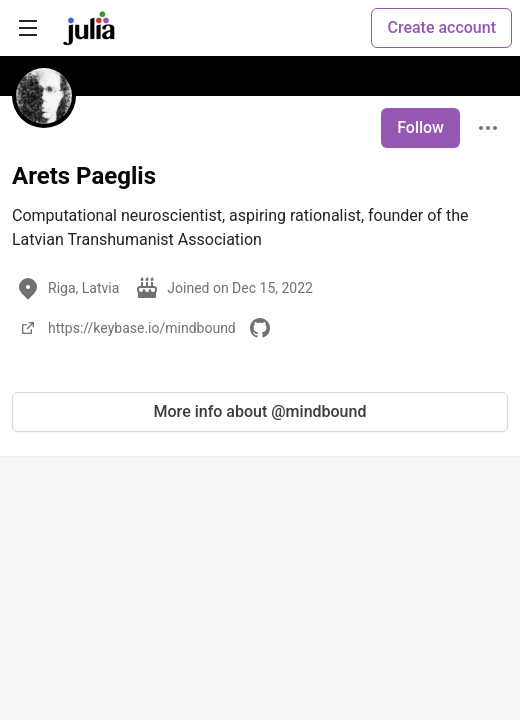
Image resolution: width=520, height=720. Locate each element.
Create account (441, 27)
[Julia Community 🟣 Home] (89, 28)
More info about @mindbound (260, 411)
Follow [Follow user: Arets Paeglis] (420, 127)
